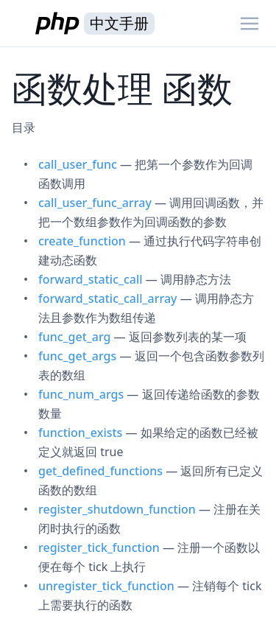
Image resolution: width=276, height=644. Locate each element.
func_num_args (81, 394)
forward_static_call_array (108, 298)
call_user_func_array (95, 203)
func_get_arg (74, 337)
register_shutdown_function (117, 509)
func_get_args (77, 356)
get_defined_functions (100, 471)
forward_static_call (91, 279)
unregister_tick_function (106, 586)
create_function (82, 241)
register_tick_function (99, 547)
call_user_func (78, 164)
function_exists (80, 433)
